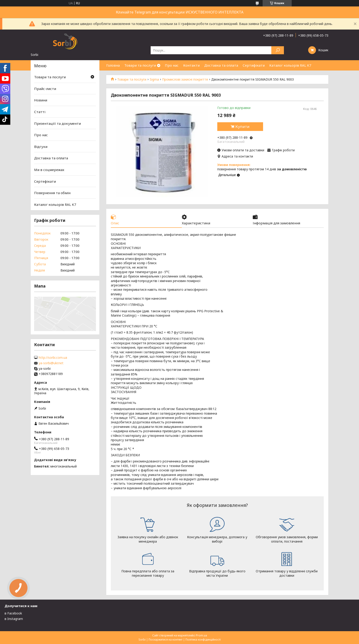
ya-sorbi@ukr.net (51, 363)
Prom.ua (201, 635)
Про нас (172, 65)
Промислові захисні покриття (185, 79)
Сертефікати (45, 181)
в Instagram (14, 619)
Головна (113, 65)
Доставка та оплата (221, 65)
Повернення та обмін (52, 193)
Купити (242, 127)
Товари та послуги (140, 65)
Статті (40, 112)
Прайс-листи (45, 89)
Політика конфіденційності (203, 640)
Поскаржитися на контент (166, 640)
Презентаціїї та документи (57, 123)
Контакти (191, 65)
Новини (41, 100)
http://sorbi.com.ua (53, 358)
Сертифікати (254, 65)
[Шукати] (278, 50)
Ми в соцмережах (49, 170)
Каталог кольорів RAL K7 (290, 65)
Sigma (154, 79)
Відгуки (41, 147)
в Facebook (13, 613)
